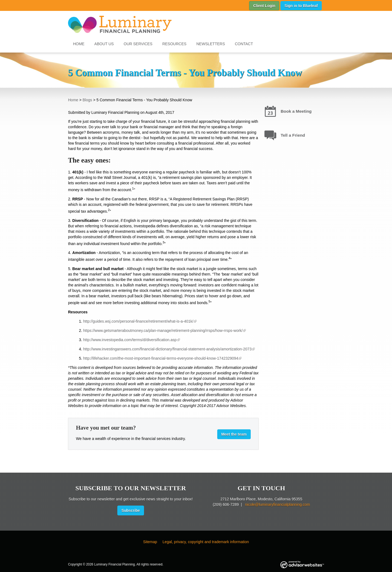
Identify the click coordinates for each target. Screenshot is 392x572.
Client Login (264, 6)
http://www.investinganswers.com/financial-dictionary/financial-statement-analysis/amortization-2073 (168, 349)
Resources (174, 44)
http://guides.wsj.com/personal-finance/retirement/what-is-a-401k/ (138, 321)
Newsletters (211, 44)
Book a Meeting (296, 111)
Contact (244, 44)
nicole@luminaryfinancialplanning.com (277, 504)
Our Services (138, 44)
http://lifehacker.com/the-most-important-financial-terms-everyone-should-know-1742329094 (161, 358)
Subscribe (131, 510)
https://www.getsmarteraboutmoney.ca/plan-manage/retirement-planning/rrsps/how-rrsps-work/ (163, 331)
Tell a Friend (293, 135)
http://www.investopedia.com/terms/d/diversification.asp (130, 340)
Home (79, 44)
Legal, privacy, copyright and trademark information (206, 542)
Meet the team (234, 434)
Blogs (87, 100)
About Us (104, 44)
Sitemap (150, 542)
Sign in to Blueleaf (301, 6)
